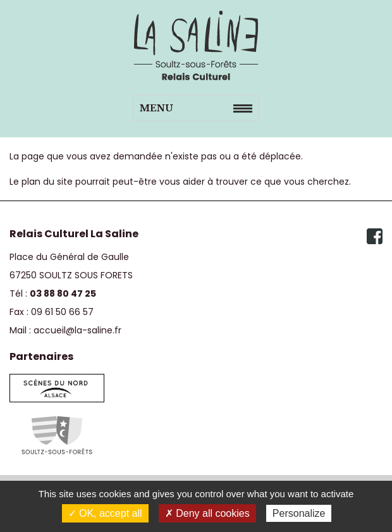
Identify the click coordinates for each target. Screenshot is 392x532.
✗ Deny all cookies (207, 513)
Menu (156, 108)
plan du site (47, 182)
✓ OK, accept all (105, 513)
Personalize (299, 513)
